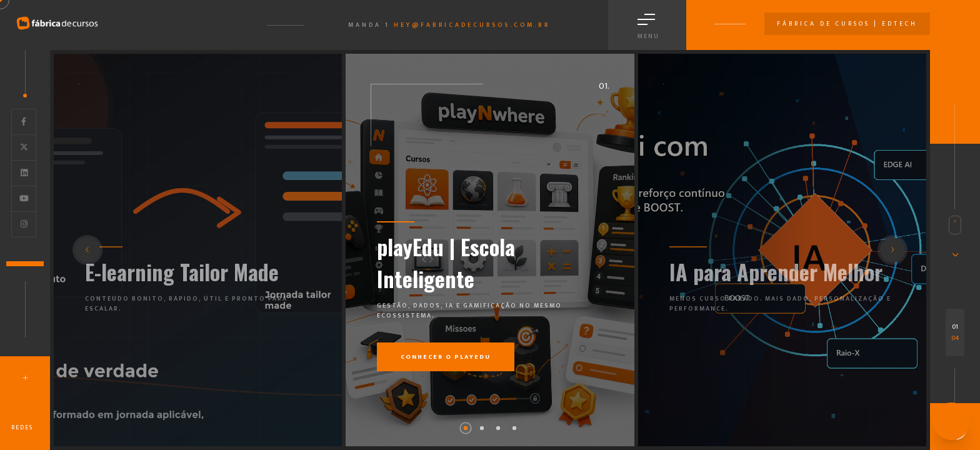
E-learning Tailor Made (182, 272)
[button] (466, 428)
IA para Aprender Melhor (776, 272)
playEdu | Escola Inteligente (446, 262)
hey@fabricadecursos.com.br (472, 25)
